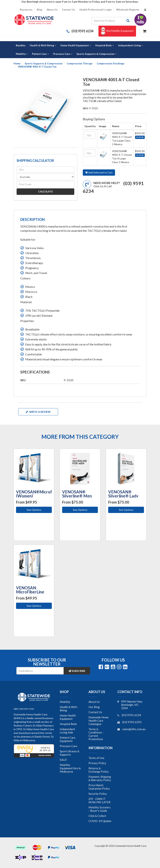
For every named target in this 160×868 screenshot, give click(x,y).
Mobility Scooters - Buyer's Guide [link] (100, 809)
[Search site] (128, 21)
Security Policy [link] (98, 794)
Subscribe (77, 671)
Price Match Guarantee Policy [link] (99, 787)
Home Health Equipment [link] (68, 717)
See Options (34, 510)
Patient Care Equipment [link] (68, 739)
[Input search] (108, 21)
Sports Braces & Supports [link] (69, 753)
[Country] (45, 177)
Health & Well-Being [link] (69, 709)
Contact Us (68, 10)
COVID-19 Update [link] (100, 821)
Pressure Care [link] (68, 746)
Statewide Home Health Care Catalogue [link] (99, 721)
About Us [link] (94, 702)
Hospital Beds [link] (68, 724)
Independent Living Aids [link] (67, 731)
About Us (52, 10)
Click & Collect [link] (97, 816)
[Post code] (45, 184)
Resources (26, 10)
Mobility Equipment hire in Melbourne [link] (70, 768)
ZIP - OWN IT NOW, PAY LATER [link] (99, 800)
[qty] (45, 169)
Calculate (46, 191)
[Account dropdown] (145, 10)
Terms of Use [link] (96, 758)
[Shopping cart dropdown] (145, 31)
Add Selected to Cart (99, 172)
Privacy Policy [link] (97, 763)
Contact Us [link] (95, 712)
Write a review (38, 412)
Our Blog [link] (94, 707)
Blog (40, 10)
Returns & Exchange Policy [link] (99, 770)
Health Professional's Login (96, 10)
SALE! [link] (63, 760)
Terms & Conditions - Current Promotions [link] (96, 734)
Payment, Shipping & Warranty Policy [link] (100, 778)
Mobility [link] (65, 702)
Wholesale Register (128, 10)
